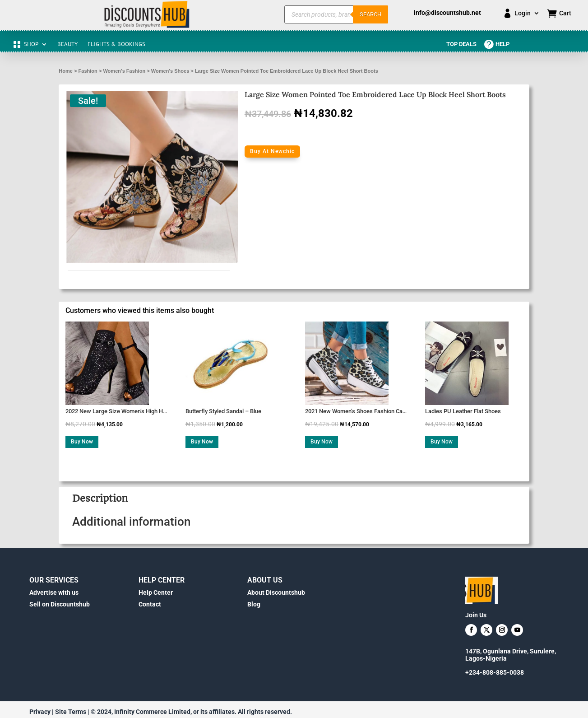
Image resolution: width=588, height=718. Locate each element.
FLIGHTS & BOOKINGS (116, 44)
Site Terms (71, 712)
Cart (565, 13)
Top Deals (461, 44)
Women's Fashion (124, 71)
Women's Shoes (170, 71)
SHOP (31, 44)
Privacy (40, 712)
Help (502, 44)
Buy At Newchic (272, 151)
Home (66, 71)
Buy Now (82, 442)
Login (523, 13)
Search (370, 14)
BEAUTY (67, 44)
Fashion (88, 71)
